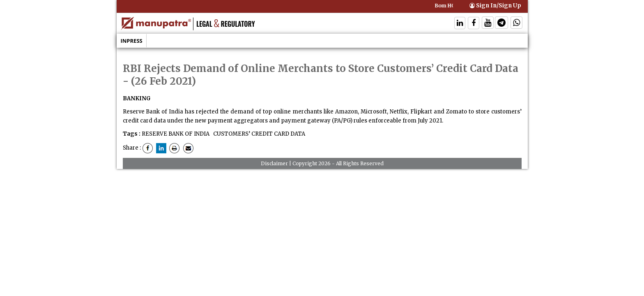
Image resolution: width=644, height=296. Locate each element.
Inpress (132, 41)
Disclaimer (274, 163)
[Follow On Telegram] (501, 24)
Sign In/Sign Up (495, 6)
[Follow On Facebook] (474, 24)
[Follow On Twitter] (488, 24)
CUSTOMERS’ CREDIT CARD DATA (259, 134)
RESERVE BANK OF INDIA (176, 134)
